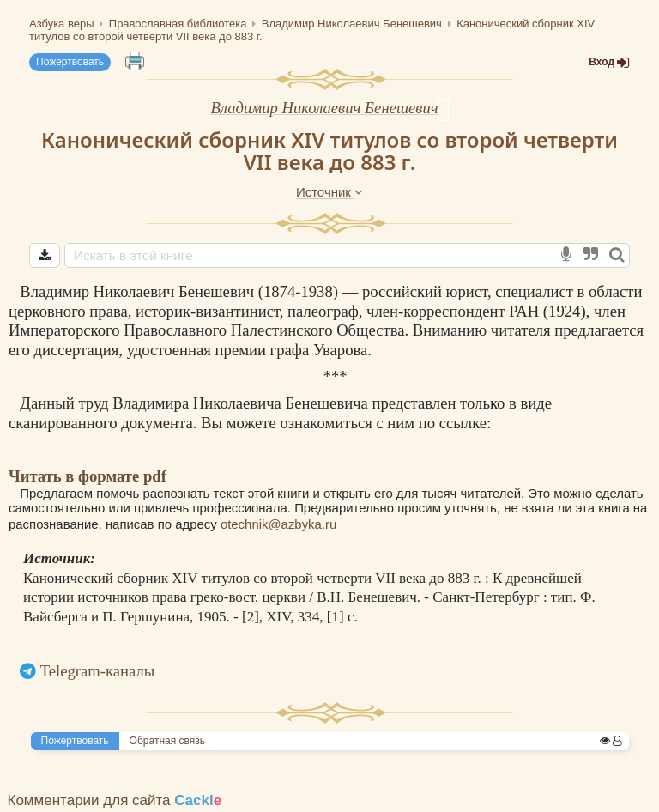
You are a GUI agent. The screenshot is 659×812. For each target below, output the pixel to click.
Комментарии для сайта (115, 800)
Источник (329, 192)
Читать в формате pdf (88, 476)
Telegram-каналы (98, 671)
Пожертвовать (70, 62)
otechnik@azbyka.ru (278, 524)
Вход (609, 62)
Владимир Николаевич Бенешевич (324, 108)
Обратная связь (167, 741)
